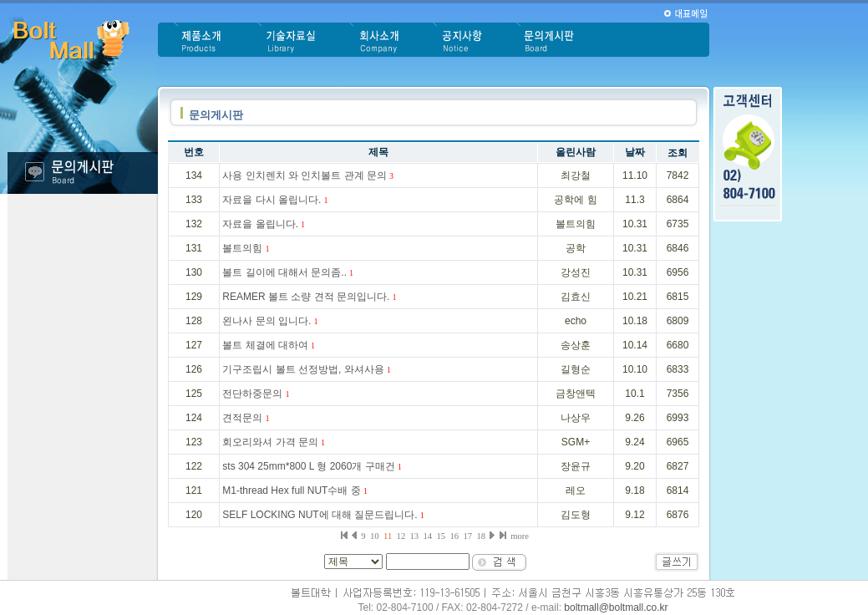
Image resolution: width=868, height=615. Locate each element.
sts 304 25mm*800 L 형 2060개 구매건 (312, 466)
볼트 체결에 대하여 (269, 345)
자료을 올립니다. (264, 224)
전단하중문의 (256, 394)
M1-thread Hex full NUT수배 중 (294, 490)
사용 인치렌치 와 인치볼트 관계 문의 (308, 175)
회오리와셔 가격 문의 (274, 442)
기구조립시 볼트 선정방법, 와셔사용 (306, 369)
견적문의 (246, 418)
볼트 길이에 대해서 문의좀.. (288, 272)
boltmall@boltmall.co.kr (616, 607)
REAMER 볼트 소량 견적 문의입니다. (309, 297)
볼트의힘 (246, 248)
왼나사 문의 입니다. (270, 321)
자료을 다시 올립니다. (275, 200)
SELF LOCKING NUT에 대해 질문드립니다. (323, 515)
